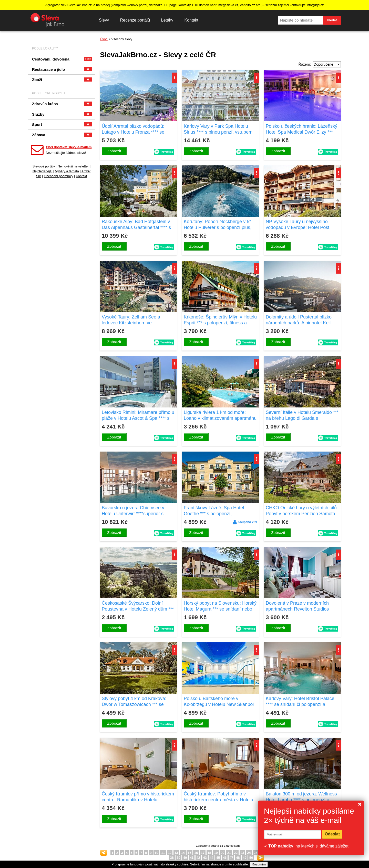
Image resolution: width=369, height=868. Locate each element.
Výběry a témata (67, 171)
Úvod (104, 39)
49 (244, 858)
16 (196, 853)
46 (225, 858)
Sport (62, 124)
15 (189, 853)
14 (183, 853)
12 (170, 853)
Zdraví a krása (62, 104)
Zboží (62, 80)
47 (231, 858)
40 (185, 858)
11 (163, 853)
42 (198, 858)
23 (242, 853)
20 (222, 853)
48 (238, 858)
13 (176, 853)
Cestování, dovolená (62, 59)
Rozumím (259, 864)
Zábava (62, 135)
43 (205, 858)
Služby (62, 114)
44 (211, 858)
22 (236, 853)
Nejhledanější (43, 171)
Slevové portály (44, 166)
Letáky (167, 20)
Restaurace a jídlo (62, 69)
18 (209, 853)
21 (229, 853)
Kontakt (191, 20)
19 (216, 853)
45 (218, 858)
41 (192, 858)
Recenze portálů (135, 20)
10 (156, 853)
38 (172, 858)
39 (178, 858)
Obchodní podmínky (59, 176)
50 (251, 858)
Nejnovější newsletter (73, 166)
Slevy (104, 20)
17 (203, 853)
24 (249, 853)
